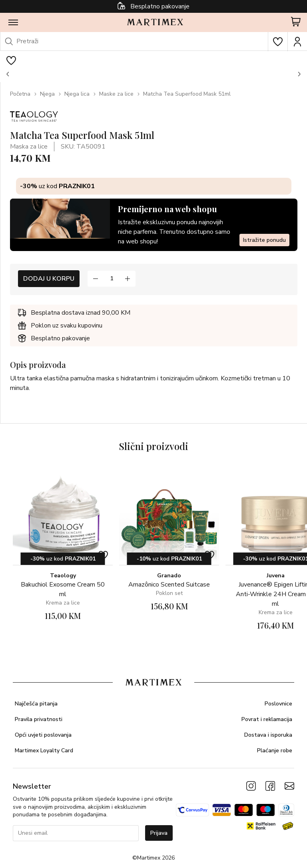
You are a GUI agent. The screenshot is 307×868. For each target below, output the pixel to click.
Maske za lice (116, 94)
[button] (8, 74)
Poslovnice (278, 704)
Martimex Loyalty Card (44, 750)
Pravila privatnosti (39, 719)
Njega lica (77, 94)
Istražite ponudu (264, 240)
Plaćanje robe (275, 750)
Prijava (159, 833)
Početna (20, 94)
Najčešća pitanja (36, 704)
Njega (47, 94)
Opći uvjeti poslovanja (43, 735)
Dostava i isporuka (268, 735)
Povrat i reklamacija (267, 719)
